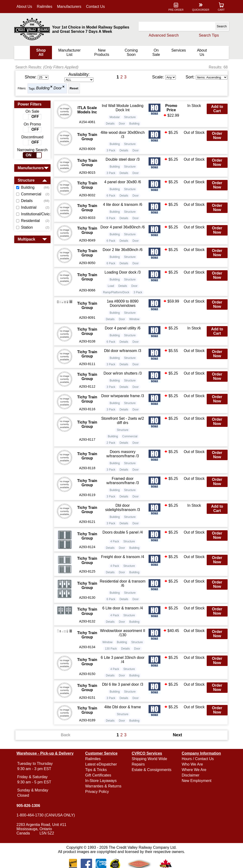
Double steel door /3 (123, 159)
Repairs (138, 764)
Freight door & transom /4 (123, 557)
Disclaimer (190, 775)
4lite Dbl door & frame (123, 707)
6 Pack (111, 196)
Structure (130, 117)
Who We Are (192, 764)
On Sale (155, 52)
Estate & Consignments (152, 770)
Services (177, 50)
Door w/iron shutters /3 (123, 373)
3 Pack (111, 150)
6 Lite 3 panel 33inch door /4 (123, 660)
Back (66, 735)
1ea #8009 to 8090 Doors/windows (123, 303)
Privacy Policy (98, 792)
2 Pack (111, 443)
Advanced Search (162, 35)
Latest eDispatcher (102, 764)
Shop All (42, 52)
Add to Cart (216, 109)
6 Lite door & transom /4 (123, 608)
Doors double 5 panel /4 (123, 532)
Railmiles (46, 7)
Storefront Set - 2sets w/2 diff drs (123, 421)
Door (59, 88)
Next (177, 735)
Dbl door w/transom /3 (123, 351)
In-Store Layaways (102, 781)
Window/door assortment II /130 (123, 633)
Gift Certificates (99, 775)
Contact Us (97, 7)
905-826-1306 (30, 806)
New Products (102, 52)
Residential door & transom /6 (123, 583)
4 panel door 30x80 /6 (123, 182)
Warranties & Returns (104, 786)
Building (44, 88)
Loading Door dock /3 (123, 272)
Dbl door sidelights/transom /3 (123, 508)
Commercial (130, 436)
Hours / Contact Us (197, 759)
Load (111, 286)
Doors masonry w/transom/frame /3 (123, 454)
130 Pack (111, 649)
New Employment (196, 781)
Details (110, 124)
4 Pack (115, 541)
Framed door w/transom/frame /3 (123, 481)
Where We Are (193, 770)
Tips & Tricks (97, 770)
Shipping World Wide (149, 759)
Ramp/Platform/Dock (116, 292)
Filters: (23, 88)
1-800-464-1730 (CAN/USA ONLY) (47, 815)
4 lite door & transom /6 (123, 205)
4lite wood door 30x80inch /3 (123, 135)
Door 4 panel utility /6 (123, 328)
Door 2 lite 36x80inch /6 (123, 250)
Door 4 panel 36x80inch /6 (123, 227)
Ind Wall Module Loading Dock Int (123, 108)
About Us (26, 7)
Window (135, 319)
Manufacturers (71, 7)
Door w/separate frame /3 (123, 396)
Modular (115, 117)
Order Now (216, 136)
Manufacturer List (70, 52)
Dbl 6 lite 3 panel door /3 (123, 684)
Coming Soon (131, 52)
